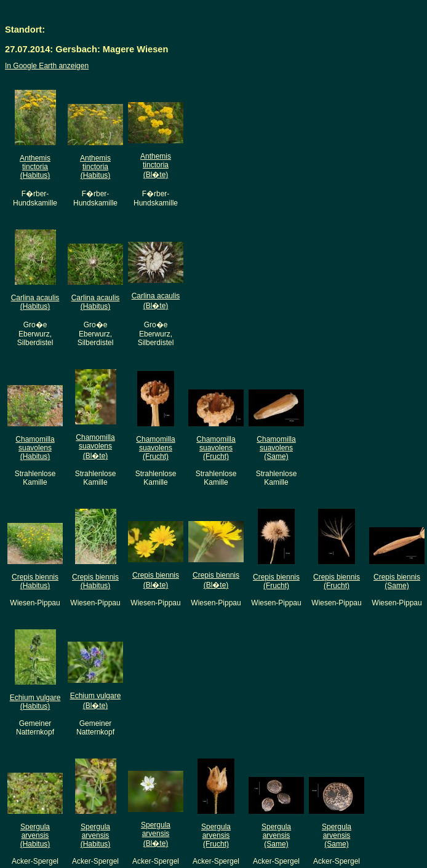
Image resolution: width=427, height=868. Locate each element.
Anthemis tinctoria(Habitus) (35, 167)
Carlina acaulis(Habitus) (35, 302)
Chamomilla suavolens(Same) (276, 448)
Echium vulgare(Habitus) (35, 702)
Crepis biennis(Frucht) (276, 581)
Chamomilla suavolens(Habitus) (35, 448)
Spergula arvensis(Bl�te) (156, 834)
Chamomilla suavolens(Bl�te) (95, 447)
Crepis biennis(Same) (397, 581)
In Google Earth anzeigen (47, 66)
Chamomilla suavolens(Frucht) (155, 448)
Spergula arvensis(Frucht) (216, 835)
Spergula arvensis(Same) (276, 835)
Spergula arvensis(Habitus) (35, 835)
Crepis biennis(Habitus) (35, 581)
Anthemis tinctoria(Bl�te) (156, 165)
